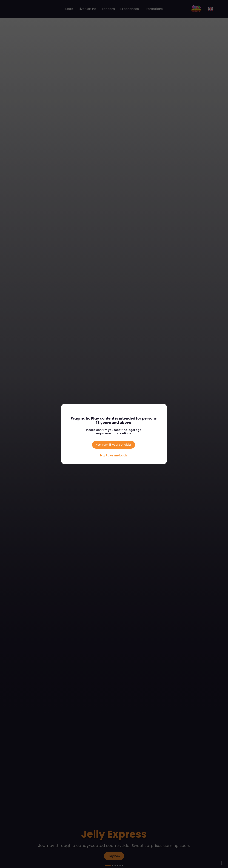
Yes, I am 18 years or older (114, 444)
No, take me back (114, 456)
